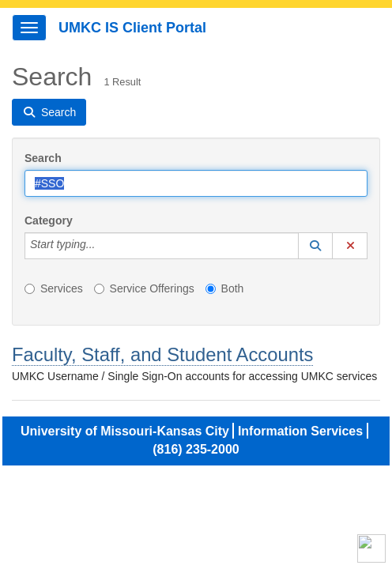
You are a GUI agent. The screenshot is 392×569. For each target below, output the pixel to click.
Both (225, 288)
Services (54, 288)
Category (49, 220)
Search (43, 158)
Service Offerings (144, 288)
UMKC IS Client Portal (132, 28)
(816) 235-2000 (196, 449)
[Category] (104, 246)
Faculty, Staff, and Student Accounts (162, 354)
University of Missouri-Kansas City (125, 431)
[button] (315, 246)
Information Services (300, 431)
